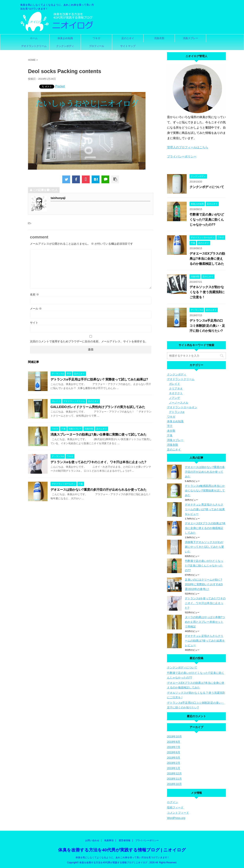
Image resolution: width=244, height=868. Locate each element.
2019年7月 (174, 747)
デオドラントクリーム (34, 46)
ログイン (173, 802)
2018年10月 (174, 784)
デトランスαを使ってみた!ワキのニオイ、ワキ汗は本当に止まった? (98, 462)
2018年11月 (174, 779)
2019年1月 (174, 768)
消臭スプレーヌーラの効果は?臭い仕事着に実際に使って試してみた (99, 434)
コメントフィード (178, 813)
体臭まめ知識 (65, 38)
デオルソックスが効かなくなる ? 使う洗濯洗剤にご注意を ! (207, 292)
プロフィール (97, 46)
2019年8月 (174, 742)
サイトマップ (128, 46)
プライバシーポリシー (182, 156)
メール (36, 309)
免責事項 (109, 840)
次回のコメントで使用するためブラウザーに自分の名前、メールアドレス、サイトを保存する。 (89, 341)
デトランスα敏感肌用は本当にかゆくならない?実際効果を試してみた (205, 490)
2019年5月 (174, 758)
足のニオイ (128, 38)
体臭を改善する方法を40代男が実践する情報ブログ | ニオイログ (122, 850)
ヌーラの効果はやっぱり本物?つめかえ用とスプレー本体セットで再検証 (205, 622)
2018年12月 (174, 773)
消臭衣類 (159, 38)
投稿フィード (175, 807)
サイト (34, 323)
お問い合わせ (92, 840)
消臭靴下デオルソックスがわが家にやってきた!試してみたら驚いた (204, 547)
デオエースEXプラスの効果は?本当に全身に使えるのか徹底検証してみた (207, 259)
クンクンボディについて (207, 187)
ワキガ (96, 38)
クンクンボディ (65, 46)
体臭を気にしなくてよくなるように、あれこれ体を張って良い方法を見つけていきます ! (122, 857)
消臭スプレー (191, 38)
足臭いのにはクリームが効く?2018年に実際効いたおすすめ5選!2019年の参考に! (204, 584)
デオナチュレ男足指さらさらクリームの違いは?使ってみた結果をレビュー (205, 509)
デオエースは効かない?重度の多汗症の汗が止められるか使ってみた (99, 490)
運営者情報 (125, 840)
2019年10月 (174, 736)
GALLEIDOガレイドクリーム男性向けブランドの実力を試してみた (98, 407)
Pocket (60, 86)
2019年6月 (174, 752)
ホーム (34, 38)
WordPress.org (176, 818)
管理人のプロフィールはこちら (188, 147)
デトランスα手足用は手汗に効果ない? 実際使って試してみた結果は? (99, 379)
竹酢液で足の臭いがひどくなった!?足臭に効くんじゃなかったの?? (207, 220)
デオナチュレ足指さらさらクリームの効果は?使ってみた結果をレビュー (205, 641)
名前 (34, 294)
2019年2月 (174, 763)
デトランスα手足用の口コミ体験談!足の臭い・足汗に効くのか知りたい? (207, 326)
